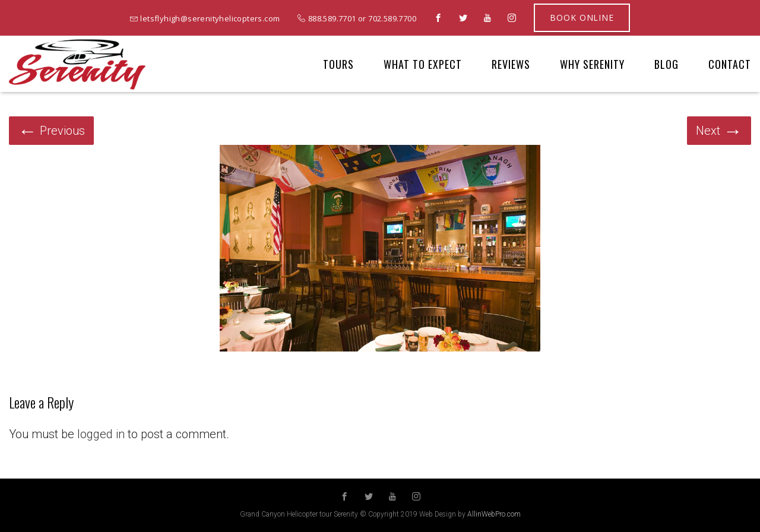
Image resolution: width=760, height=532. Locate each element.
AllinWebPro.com (494, 514)
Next (719, 131)
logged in (101, 434)
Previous (51, 131)
